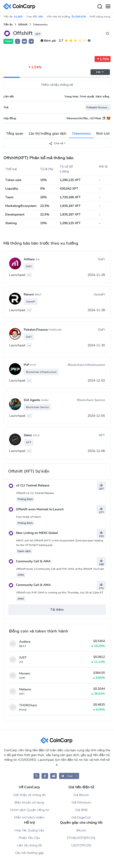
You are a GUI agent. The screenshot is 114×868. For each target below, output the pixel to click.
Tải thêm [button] (57, 610)
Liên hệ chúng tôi (29, 845)
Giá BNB (81, 810)
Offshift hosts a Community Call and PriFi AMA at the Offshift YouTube (60, 569)
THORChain (28, 705)
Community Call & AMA (29, 561)
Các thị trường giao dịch (48, 134)
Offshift (23, 25)
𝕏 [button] (18, 42)
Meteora (25, 689)
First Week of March (29, 517)
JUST (23, 658)
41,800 (18, 17)
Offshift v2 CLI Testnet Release (35, 493)
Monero (25, 673)
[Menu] (108, 7)
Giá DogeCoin (81, 817)
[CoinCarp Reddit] (53, 776)
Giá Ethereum (81, 802)
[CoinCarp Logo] (21, 6)
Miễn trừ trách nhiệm (29, 817)
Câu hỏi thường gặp (29, 853)
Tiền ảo (8, 25)
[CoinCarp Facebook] (45, 776)
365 (40, 17)
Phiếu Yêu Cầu (29, 838)
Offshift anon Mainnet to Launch (36, 509)
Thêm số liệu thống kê (57, 85)
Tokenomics (81, 134)
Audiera (25, 642)
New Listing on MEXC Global (33, 533)
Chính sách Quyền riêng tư (29, 810)
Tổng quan (15, 134)
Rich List (103, 134)
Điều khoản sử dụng (29, 802)
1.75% (103, 59)
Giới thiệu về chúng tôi (29, 795)
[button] (24, 41)
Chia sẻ (56, 143)
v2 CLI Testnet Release (29, 485)
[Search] (100, 7)
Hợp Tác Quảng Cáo (29, 830)
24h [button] (100, 72)
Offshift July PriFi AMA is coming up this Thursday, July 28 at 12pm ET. (60, 593)
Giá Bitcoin (81, 795)
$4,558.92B (79, 17)
